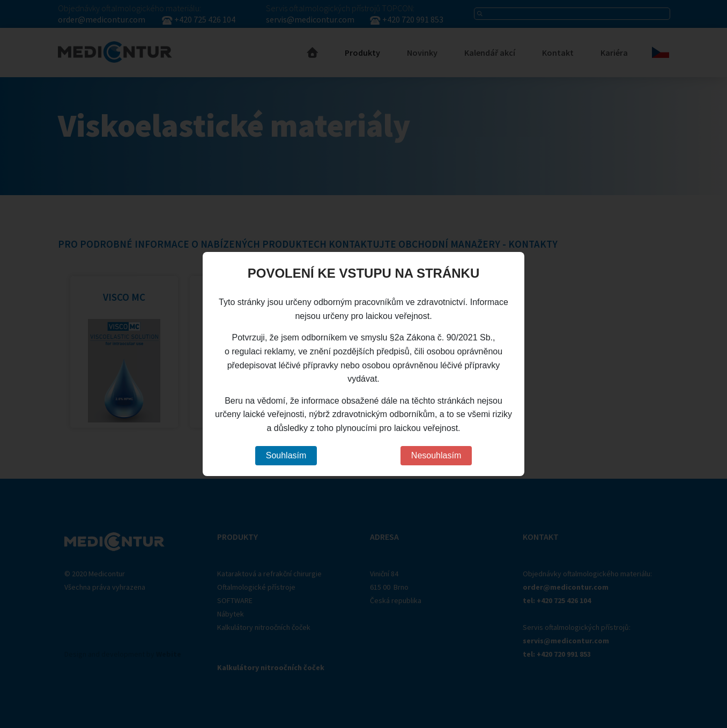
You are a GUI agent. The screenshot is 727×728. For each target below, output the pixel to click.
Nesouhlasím (436, 455)
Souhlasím (286, 455)
